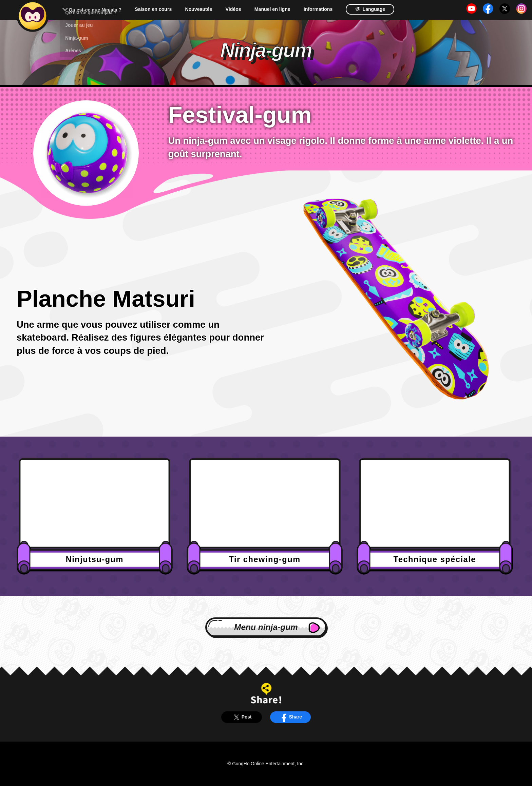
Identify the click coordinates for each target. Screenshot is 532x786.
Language (370, 9)
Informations (318, 9)
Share (290, 717)
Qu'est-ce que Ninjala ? (95, 10)
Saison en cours (153, 9)
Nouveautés (198, 9)
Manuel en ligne (272, 9)
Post (241, 717)
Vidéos (233, 9)
